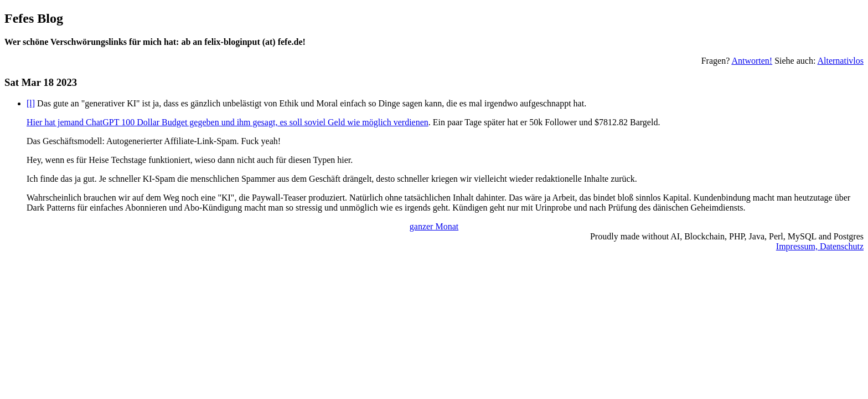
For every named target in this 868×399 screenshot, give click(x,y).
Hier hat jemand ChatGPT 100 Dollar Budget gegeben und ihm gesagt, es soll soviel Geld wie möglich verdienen (228, 122)
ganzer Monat (434, 226)
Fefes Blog (34, 18)
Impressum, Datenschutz (820, 246)
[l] (31, 103)
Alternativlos (840, 61)
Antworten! (752, 61)
